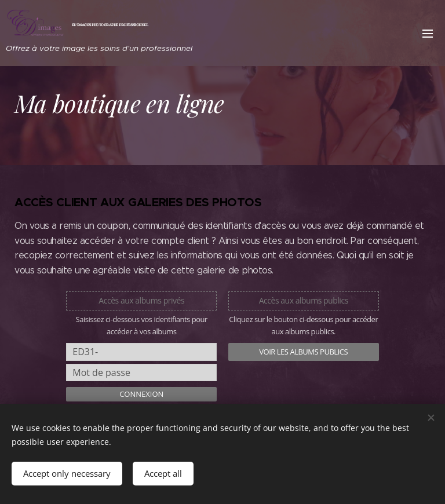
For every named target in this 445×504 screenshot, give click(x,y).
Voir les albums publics (303, 352)
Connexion (141, 394)
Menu (428, 34)
